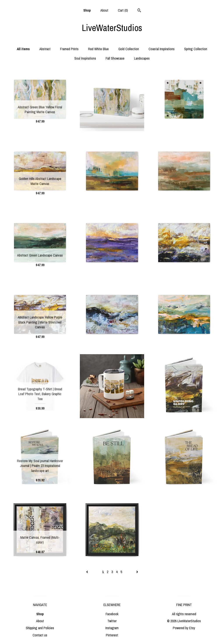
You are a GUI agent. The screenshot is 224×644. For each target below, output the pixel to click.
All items (23, 49)
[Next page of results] (137, 572)
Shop (87, 10)
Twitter (112, 621)
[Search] (139, 11)
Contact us (40, 635)
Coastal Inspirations (162, 49)
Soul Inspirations (85, 58)
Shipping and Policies (40, 628)
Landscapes (142, 58)
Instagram (112, 628)
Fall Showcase (115, 58)
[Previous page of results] (87, 572)
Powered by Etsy (184, 628)
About (104, 10)
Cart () (123, 10)
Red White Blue (98, 49)
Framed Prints (69, 49)
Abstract (45, 49)
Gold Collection (129, 49)
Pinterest (112, 635)
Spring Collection (196, 49)
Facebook (112, 614)
